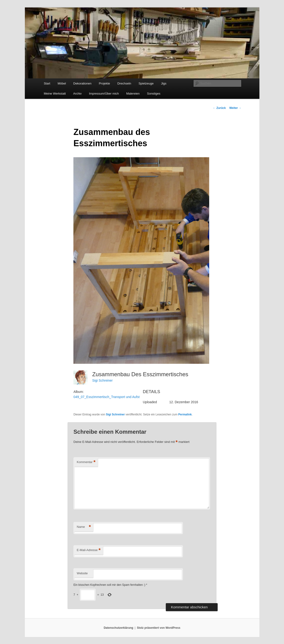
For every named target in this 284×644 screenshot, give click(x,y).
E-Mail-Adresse (89, 550)
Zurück (219, 108)
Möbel (62, 83)
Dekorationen (82, 83)
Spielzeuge (146, 83)
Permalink (185, 414)
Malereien (133, 94)
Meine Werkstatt (55, 94)
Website (82, 573)
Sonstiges (154, 94)
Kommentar (86, 462)
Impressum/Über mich (104, 94)
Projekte (104, 83)
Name (84, 527)
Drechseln (124, 83)
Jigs (164, 83)
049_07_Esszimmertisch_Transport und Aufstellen (110, 397)
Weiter (235, 108)
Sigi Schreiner (102, 380)
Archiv (77, 94)
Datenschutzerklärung (118, 628)
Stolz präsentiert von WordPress (159, 628)
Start (47, 83)
